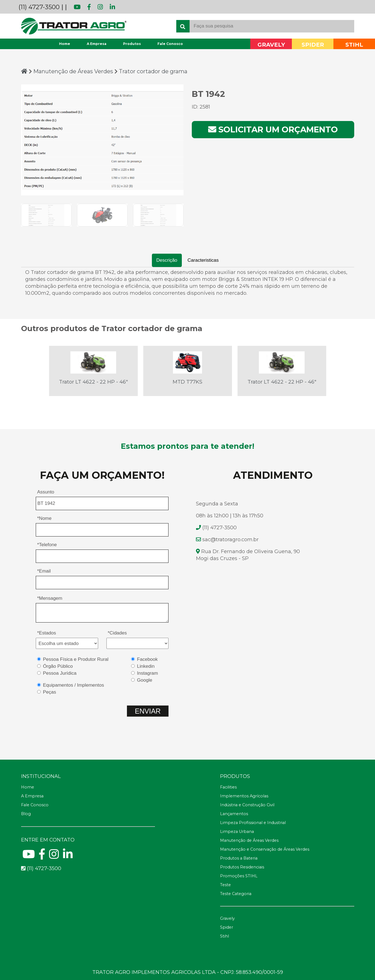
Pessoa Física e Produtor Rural (76, 659)
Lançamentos (234, 814)
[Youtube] (29, 856)
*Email (44, 571)
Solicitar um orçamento (273, 129)
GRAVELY (271, 45)
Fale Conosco (170, 44)
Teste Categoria (236, 894)
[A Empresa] (88, 796)
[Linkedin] (68, 856)
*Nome (44, 518)
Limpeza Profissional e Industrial (253, 823)
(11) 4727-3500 (39, 7)
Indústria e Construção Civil (247, 805)
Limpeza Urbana (237, 832)
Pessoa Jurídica (60, 673)
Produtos (132, 44)
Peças (49, 692)
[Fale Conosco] (88, 805)
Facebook (147, 659)
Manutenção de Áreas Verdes (74, 71)
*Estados (47, 633)
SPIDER (313, 45)
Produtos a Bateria (239, 858)
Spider (227, 927)
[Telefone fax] (287, 776)
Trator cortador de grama (153, 71)
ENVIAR (148, 711)
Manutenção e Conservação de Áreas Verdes (265, 849)
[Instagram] (54, 856)
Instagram (147, 673)
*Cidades (117, 633)
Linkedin (146, 666)
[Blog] (88, 814)
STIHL (354, 45)
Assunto (46, 492)
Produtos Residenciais (242, 867)
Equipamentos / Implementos (73, 685)
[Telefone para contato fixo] (88, 869)
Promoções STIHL (239, 876)
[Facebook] (42, 856)
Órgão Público (58, 666)
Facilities (228, 787)
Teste (225, 885)
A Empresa (97, 44)
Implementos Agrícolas (244, 796)
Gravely (227, 918)
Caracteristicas (203, 260)
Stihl (225, 936)
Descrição (167, 260)
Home (65, 44)
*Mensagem (50, 598)
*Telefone (47, 545)
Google (145, 680)
